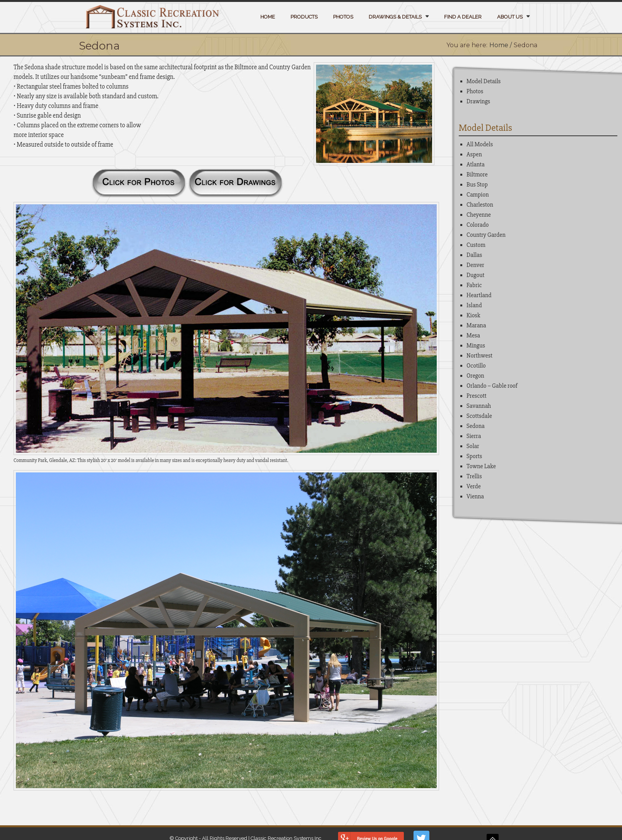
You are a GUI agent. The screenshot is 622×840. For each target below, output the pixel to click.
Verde (474, 486)
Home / (501, 45)
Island (474, 305)
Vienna (475, 496)
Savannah (479, 406)
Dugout (475, 275)
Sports (474, 456)
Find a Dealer (463, 17)
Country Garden (486, 235)
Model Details (484, 81)
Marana (476, 325)
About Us (510, 17)
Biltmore (477, 175)
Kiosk (473, 315)
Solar (473, 446)
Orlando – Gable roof (492, 386)
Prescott (477, 396)
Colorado (478, 225)
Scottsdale (479, 416)
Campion (478, 195)
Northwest (479, 356)
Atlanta (476, 164)
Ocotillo (476, 366)
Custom (476, 245)
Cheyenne (479, 215)
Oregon (475, 376)
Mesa (473, 335)
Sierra (474, 436)
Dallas (474, 255)
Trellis (474, 476)
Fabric (474, 285)
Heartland (479, 295)
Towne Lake (481, 466)
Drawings (478, 101)
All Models (480, 144)
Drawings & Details (395, 17)
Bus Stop (477, 185)
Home (268, 17)
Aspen (474, 154)
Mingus (476, 346)
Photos (343, 17)
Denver (475, 265)
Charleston (480, 205)
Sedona (476, 426)
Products (304, 17)
